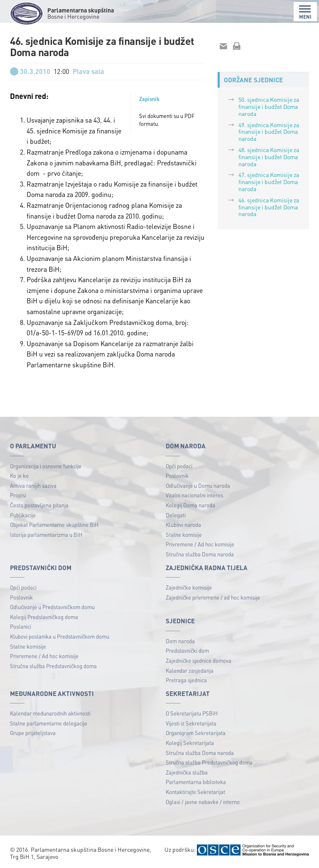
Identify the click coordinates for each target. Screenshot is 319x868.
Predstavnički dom (187, 650)
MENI (305, 12)
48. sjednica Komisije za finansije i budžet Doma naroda (269, 157)
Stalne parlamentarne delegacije (49, 723)
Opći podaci (179, 466)
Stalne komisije (184, 535)
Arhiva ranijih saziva (33, 486)
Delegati (176, 515)
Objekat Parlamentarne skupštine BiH (54, 525)
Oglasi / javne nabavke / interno (203, 802)
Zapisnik (149, 99)
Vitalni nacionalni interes (194, 495)
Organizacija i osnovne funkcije (46, 466)
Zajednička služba (187, 772)
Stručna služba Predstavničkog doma (53, 666)
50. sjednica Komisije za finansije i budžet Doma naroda (269, 106)
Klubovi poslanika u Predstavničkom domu (60, 636)
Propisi (18, 495)
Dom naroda (180, 641)
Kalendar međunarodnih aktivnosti (50, 713)
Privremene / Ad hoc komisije (200, 544)
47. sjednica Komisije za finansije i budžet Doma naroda (269, 182)
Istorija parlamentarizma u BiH (46, 535)
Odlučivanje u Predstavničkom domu (52, 607)
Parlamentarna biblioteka (196, 782)
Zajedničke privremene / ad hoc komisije (213, 597)
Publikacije (23, 515)
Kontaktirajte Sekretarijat (195, 792)
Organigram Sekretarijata (196, 733)
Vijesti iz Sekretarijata (191, 723)
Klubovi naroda (183, 525)
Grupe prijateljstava (33, 733)
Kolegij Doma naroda (190, 505)
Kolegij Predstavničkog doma (44, 617)
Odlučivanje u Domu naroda (198, 486)
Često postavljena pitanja (39, 505)
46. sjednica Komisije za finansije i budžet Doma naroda (269, 207)
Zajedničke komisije (189, 587)
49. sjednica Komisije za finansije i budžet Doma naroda (269, 132)
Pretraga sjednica (186, 680)
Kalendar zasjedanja (190, 670)
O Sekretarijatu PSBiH (192, 713)
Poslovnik (177, 476)
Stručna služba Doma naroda (200, 554)
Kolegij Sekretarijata (190, 743)
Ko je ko (19, 476)
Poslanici (21, 626)
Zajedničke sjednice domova (199, 660)
